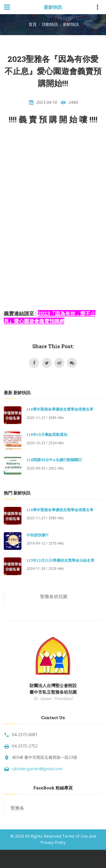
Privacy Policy (53, 842)
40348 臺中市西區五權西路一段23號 (45, 757)
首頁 (33, 24)
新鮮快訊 (71, 24)
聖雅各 (17, 808)
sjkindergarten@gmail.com (37, 769)
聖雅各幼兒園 (54, 596)
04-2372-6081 (25, 735)
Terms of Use (75, 836)
